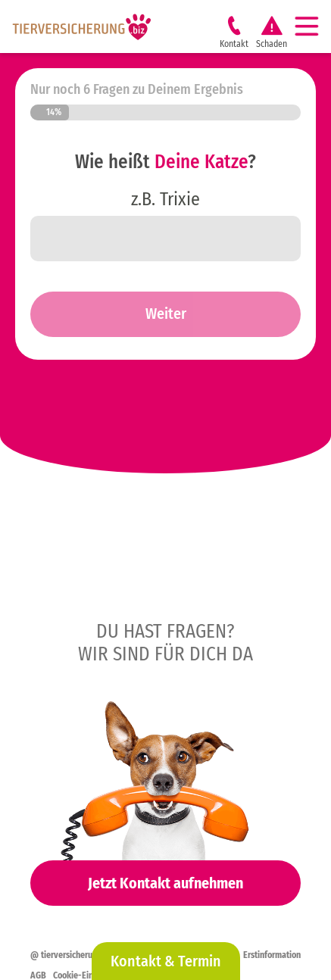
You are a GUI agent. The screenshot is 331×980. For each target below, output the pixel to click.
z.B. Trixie (165, 199)
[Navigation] (313, 27)
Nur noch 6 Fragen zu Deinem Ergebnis (137, 89)
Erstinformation (272, 955)
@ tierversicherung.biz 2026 (83, 955)
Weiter (166, 314)
